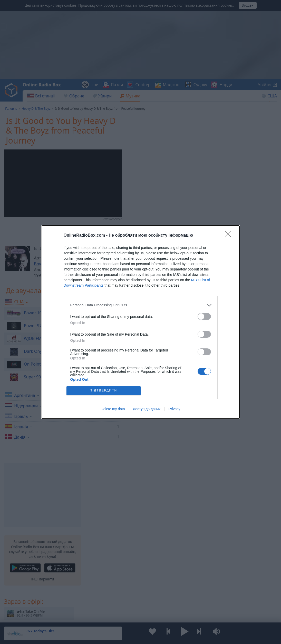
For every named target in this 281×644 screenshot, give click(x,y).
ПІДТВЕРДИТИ (103, 391)
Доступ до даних (147, 409)
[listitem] (141, 305)
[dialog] (141, 322)
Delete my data (113, 409)
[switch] (204, 316)
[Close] (229, 236)
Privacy (175, 409)
